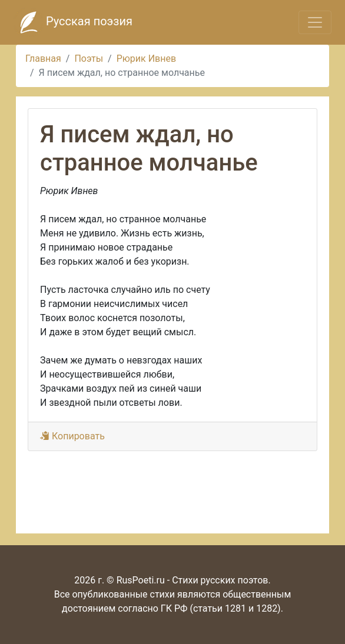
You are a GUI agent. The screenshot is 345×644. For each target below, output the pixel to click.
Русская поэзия (73, 22)
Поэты (89, 59)
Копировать (72, 436)
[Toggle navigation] (315, 22)
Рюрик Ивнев (146, 59)
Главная (43, 59)
